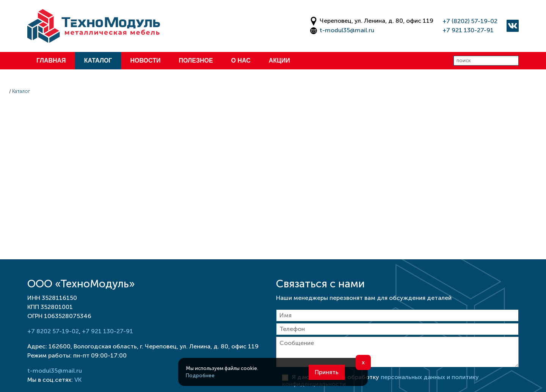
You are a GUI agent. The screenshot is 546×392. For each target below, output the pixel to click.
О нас (241, 60)
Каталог (98, 60)
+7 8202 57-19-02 (53, 331)
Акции (279, 60)
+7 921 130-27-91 (468, 30)
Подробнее (200, 376)
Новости (145, 60)
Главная (51, 60)
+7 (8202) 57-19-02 (470, 21)
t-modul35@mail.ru (347, 30)
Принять (327, 372)
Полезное (196, 60)
